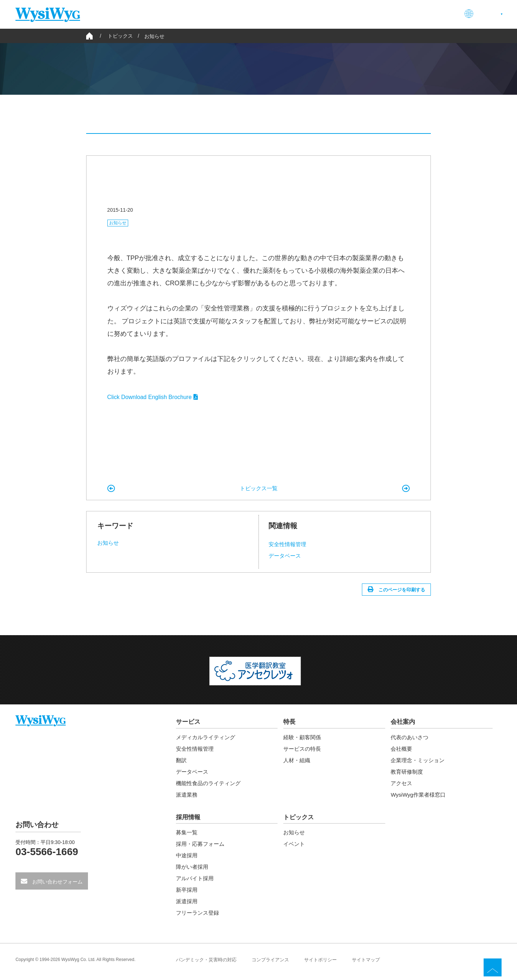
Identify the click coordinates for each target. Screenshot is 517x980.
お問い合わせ (438, 14)
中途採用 (187, 860)
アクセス (402, 786)
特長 (317, 14)
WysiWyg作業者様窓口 (420, 798)
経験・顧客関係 (303, 740)
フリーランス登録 (199, 917)
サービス (282, 14)
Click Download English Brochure (154, 397)
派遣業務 (187, 798)
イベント (372, 119)
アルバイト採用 (196, 883)
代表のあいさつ (411, 740)
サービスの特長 (303, 752)
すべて (142, 119)
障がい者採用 (193, 871)
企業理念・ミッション (419, 763)
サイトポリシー (329, 964)
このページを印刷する (397, 591)
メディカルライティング (208, 740)
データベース (286, 556)
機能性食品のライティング (210, 786)
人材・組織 (298, 763)
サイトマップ (377, 964)
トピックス (299, 821)
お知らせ (154, 36)
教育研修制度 (408, 775)
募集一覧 (187, 837)
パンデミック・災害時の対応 (209, 964)
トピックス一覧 (258, 489)
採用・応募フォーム (202, 848)
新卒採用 (187, 894)
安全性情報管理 (289, 545)
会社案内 (352, 14)
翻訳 (182, 763)
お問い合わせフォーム (57, 886)
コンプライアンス (276, 964)
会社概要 (402, 752)
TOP (493, 967)
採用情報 (392, 14)
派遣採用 (187, 906)
